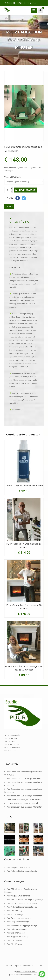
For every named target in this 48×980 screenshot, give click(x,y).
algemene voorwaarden (24, 966)
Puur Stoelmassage (13, 940)
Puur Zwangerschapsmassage (18, 918)
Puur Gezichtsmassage (15, 933)
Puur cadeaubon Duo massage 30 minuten (23, 796)
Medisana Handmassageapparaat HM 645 (23, 799)
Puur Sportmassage (14, 914)
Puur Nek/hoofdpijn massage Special (21, 871)
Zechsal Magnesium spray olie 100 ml (21, 803)
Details (9, 206)
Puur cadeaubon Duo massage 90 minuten (23, 807)
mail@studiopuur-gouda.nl (25, 3)
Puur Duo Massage (13, 911)
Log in (8, 3)
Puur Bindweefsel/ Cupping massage (21, 925)
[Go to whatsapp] (42, 974)
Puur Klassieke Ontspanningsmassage (21, 903)
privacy (9, 966)
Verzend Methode (12, 177)
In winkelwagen (26, 190)
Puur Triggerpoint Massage (17, 937)
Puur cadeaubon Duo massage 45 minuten (23, 778)
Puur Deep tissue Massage (17, 922)
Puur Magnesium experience (17, 867)
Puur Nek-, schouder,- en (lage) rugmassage (24, 899)
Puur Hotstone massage (16, 929)
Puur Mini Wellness (13, 944)
